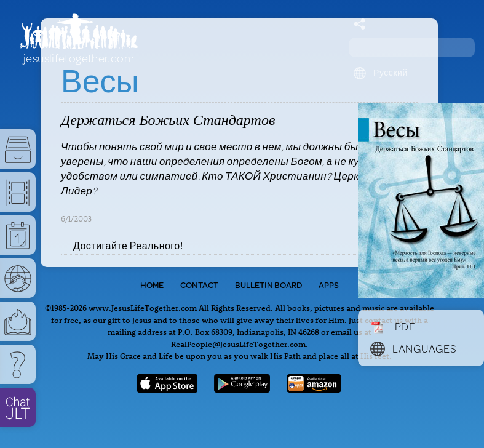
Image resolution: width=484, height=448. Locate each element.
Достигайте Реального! (128, 245)
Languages (413, 348)
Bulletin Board (268, 285)
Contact (199, 285)
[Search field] (412, 47)
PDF (393, 326)
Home (152, 285)
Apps (329, 285)
